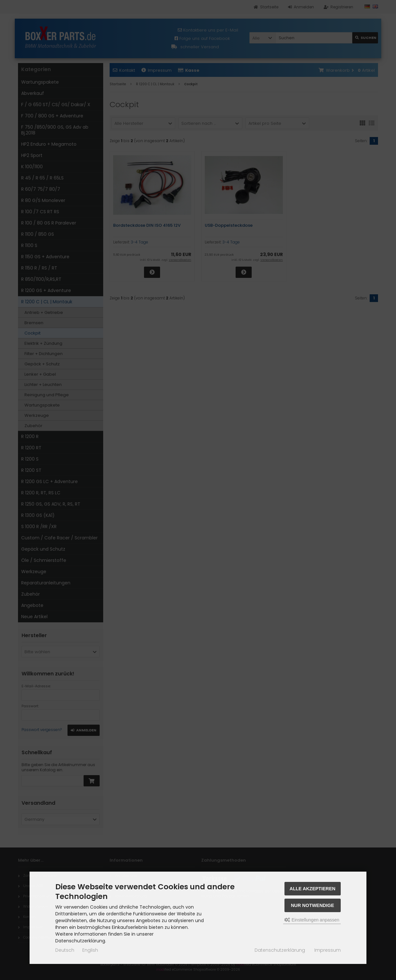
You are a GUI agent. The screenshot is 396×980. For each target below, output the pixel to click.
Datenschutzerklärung (280, 950)
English (90, 950)
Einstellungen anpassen (312, 920)
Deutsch (65, 950)
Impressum (328, 950)
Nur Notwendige (312, 905)
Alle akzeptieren (313, 889)
